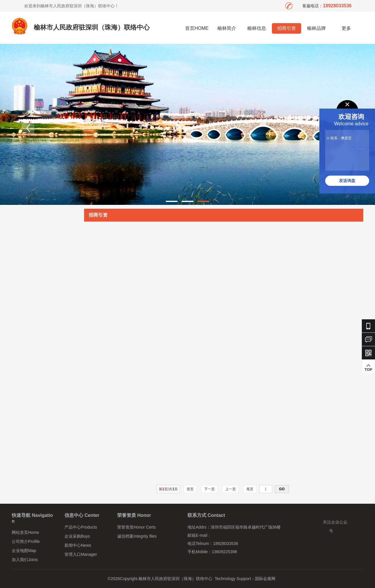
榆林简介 (227, 28)
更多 (346, 28)
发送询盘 (347, 181)
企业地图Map (24, 551)
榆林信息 (257, 28)
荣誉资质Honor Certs (136, 527)
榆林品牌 (316, 28)
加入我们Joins (25, 560)
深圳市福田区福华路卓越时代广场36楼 (246, 527)
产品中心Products (81, 527)
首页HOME (197, 28)
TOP (368, 368)
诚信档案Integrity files (137, 536)
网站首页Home (25, 532)
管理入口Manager (81, 554)
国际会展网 (265, 579)
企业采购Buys (77, 536)
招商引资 (287, 28)
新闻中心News (78, 545)
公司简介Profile (26, 541)
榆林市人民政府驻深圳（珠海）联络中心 (92, 27)
